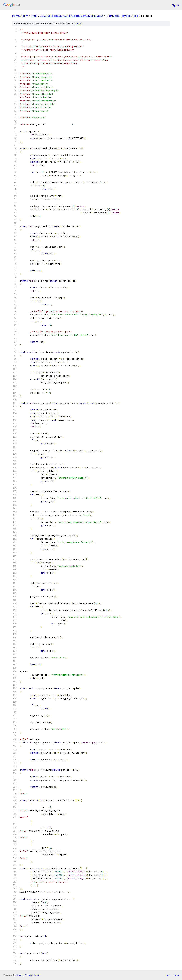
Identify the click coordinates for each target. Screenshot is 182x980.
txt (168, 975)
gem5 (16, 16)
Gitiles (19, 975)
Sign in (175, 5)
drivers (114, 16)
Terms (37, 975)
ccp (136, 16)
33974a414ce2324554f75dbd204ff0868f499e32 (72, 16)
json (176, 975)
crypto (126, 16)
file (78, 24)
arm (25, 16)
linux (34, 16)
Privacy (28, 975)
